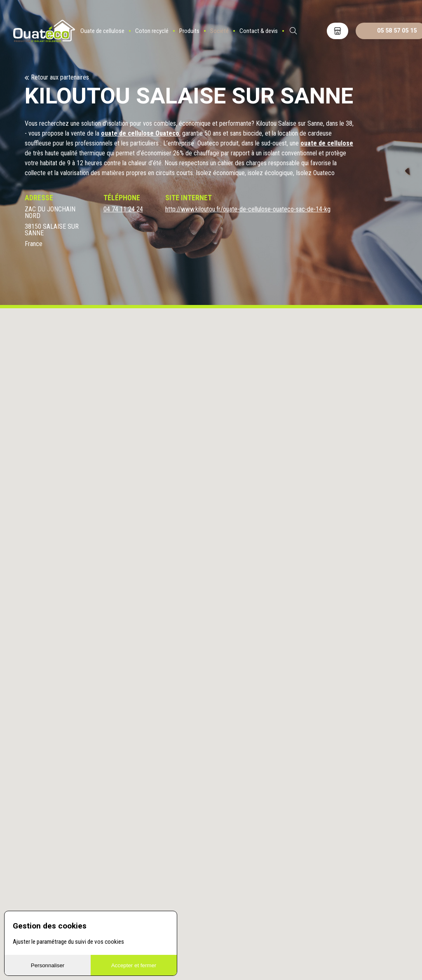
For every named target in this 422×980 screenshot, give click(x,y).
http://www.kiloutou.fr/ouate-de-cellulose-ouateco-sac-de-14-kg (248, 209)
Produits (189, 31)
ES (315, 31)
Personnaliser (48, 965)
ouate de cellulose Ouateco (140, 133)
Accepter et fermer (134, 965)
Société (219, 31)
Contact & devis (259, 31)
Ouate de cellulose (102, 31)
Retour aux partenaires (60, 77)
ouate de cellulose (327, 143)
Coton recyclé (152, 31)
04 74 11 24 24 (123, 209)
